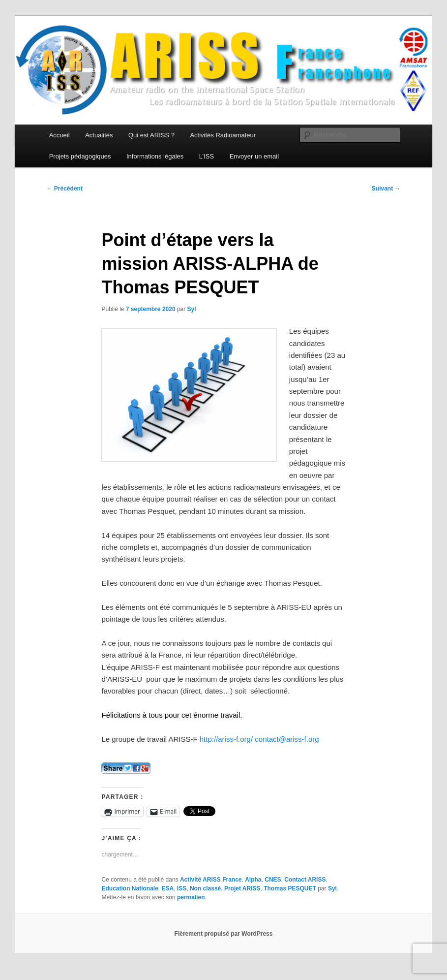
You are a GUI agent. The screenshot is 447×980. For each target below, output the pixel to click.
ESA (168, 888)
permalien (191, 897)
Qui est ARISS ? (151, 135)
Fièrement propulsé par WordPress (224, 934)
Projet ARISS (242, 888)
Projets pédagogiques (80, 156)
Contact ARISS (305, 880)
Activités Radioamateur (223, 135)
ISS (182, 888)
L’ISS (207, 156)
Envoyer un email (254, 156)
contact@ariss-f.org (287, 739)
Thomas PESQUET (290, 888)
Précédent (65, 189)
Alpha (253, 880)
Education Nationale (130, 888)
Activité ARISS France (211, 880)
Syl (192, 309)
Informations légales (155, 156)
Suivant (386, 189)
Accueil (60, 135)
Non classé (205, 888)
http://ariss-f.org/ (226, 739)
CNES (273, 880)
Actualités (99, 135)
